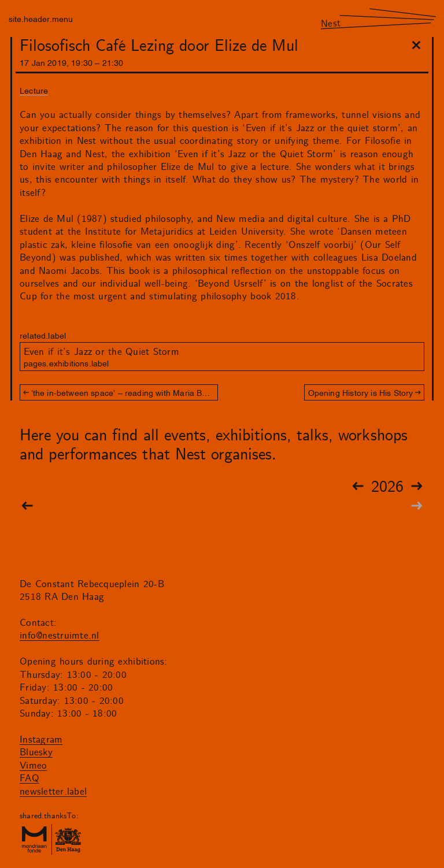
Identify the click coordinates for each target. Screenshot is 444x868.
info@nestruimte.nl (60, 636)
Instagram (41, 740)
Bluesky (36, 752)
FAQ (29, 778)
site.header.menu (41, 18)
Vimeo (33, 766)
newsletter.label (53, 792)
